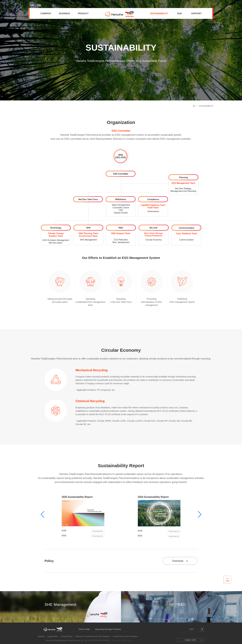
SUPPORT (196, 13)
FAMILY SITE (190, 640)
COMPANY (46, 13)
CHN (39, 5)
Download (97, 531)
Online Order (84, 629)
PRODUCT (83, 13)
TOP (227, 580)
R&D (179, 13)
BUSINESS (65, 13)
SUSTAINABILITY (159, 13)
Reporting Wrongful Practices (108, 629)
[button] (42, 514)
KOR (32, 5)
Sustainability (206, 106)
